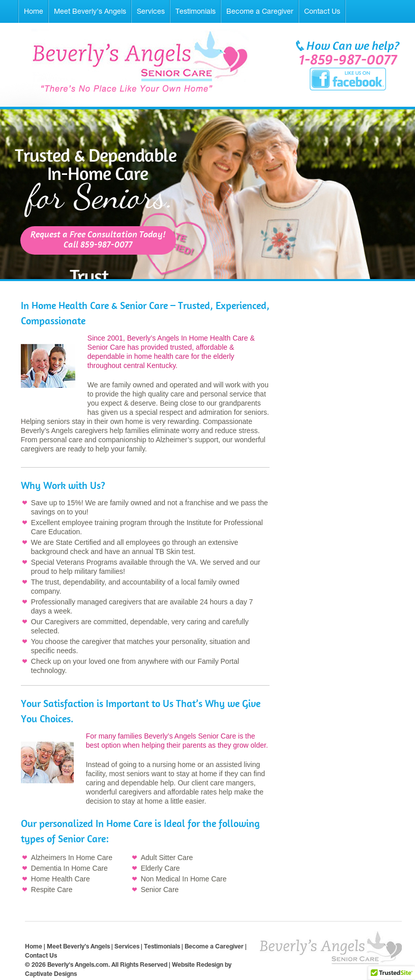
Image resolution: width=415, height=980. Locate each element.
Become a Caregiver (260, 11)
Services (151, 11)
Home (34, 11)
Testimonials (196, 11)
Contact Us (322, 11)
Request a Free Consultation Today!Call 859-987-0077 (98, 240)
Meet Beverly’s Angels (90, 11)
